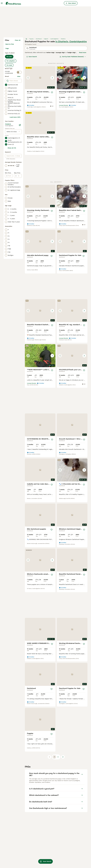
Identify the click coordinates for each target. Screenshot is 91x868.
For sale (9, 57)
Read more (83, 53)
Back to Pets (10, 44)
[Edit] (20, 125)
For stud (9, 65)
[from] (10, 176)
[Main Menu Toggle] (2, 3)
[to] (19, 176)
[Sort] (73, 57)
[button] (40, 78)
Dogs (7, 48)
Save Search (32, 57)
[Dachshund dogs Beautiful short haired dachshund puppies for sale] (72, 196)
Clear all (18, 40)
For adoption (11, 61)
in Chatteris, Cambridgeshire (71, 41)
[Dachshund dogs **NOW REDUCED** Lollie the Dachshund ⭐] (40, 356)
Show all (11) (12, 148)
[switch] (19, 72)
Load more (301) (15, 117)
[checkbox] (6, 85)
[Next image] (52, 78)
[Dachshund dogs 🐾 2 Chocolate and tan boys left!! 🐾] (72, 470)
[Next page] (63, 757)
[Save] (52, 92)
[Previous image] (28, 78)
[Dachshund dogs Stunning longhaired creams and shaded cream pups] (72, 78)
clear (19, 76)
